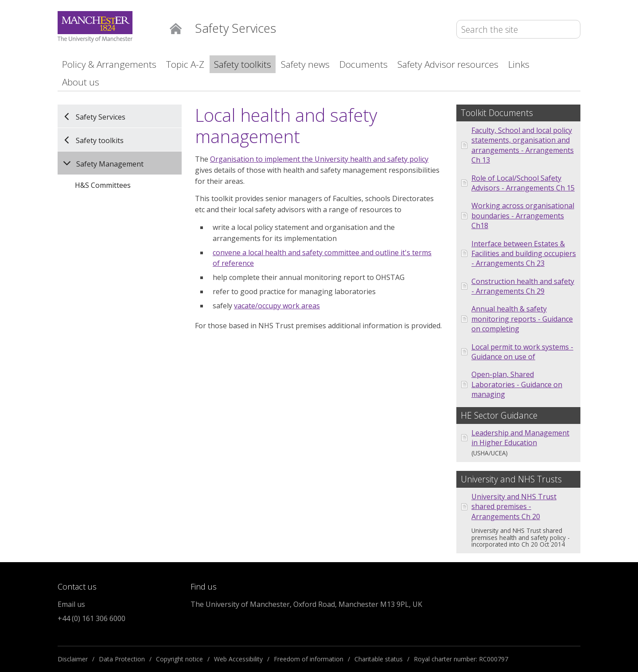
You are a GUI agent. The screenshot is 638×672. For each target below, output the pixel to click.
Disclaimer (73, 659)
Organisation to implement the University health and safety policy (319, 159)
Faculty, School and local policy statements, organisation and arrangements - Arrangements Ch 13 (523, 145)
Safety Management (110, 164)
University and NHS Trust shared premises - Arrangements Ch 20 (514, 507)
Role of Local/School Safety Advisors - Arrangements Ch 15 (523, 183)
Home (176, 28)
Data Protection (122, 659)
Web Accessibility (238, 659)
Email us (71, 604)
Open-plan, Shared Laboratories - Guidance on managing (517, 384)
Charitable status (379, 659)
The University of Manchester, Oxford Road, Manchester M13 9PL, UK (306, 604)
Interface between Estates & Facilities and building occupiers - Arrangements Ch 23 (524, 254)
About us (81, 82)
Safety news (305, 64)
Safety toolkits (243, 64)
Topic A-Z (185, 64)
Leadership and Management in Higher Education (520, 438)
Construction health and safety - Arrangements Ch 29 (523, 286)
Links (519, 64)
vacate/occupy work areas (277, 306)
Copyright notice (179, 659)
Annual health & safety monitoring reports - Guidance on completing (522, 319)
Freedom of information (309, 659)
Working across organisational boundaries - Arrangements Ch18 (523, 216)
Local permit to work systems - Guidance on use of (522, 352)
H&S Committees (103, 185)
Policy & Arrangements (109, 64)
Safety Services (101, 117)
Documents (364, 64)
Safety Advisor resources (448, 64)
